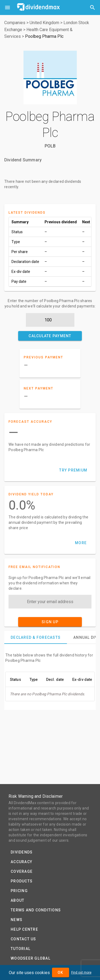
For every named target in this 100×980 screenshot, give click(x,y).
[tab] (36, 637)
